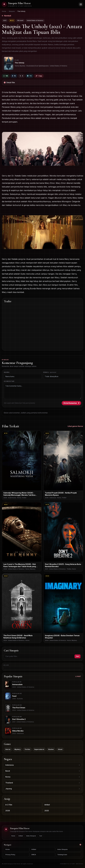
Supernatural (39, 749)
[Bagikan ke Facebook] (14, 76)
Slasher (51, 749)
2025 (47, 811)
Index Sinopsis (31, 836)
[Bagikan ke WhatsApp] (6, 76)
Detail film (9, 82)
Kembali (6, 16)
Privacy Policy (10, 855)
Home (13, 836)
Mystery (17, 749)
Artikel (47, 805)
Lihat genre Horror (75, 426)
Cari (78, 656)
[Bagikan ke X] (21, 76)
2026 (8, 811)
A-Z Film (9, 805)
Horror (8, 749)
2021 (5, 20)
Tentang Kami (62, 855)
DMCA (34, 855)
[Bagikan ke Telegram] (29, 76)
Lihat (78, 676)
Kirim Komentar (71, 403)
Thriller (27, 749)
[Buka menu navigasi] (81, 4)
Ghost (60, 749)
